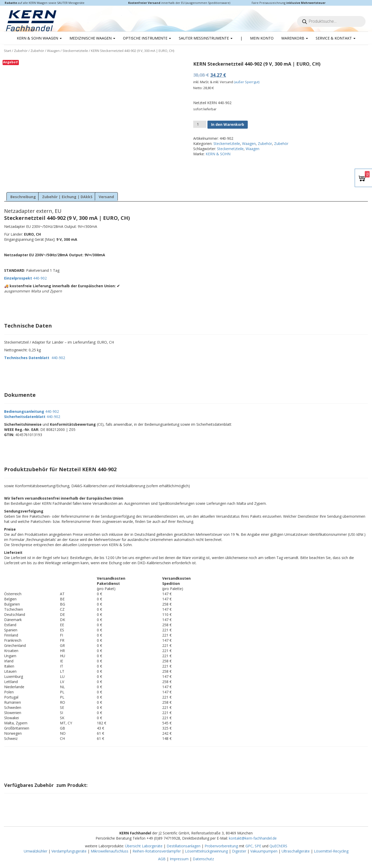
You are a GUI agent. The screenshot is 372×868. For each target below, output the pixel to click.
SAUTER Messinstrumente (206, 38)
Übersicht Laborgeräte (144, 846)
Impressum (179, 859)
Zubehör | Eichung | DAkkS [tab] (67, 197)
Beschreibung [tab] (23, 197)
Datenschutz (203, 859)
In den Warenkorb (228, 124)
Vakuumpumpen (264, 851)
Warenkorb (295, 38)
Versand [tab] (106, 197)
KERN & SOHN (218, 154)
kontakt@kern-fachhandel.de (253, 838)
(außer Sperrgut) (247, 82)
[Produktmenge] (200, 124)
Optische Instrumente (147, 38)
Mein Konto (262, 38)
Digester (239, 851)
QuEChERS (278, 846)
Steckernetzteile (75, 51)
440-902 (25, 278)
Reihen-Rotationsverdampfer (157, 851)
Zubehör (21, 51)
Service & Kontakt (336, 38)
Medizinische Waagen (92, 38)
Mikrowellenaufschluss (110, 851)
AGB (162, 859)
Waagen (53, 51)
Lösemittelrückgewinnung (206, 851)
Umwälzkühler (36, 851)
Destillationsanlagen (184, 846)
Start (7, 51)
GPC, (250, 846)
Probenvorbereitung (221, 846)
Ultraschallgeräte (296, 851)
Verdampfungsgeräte (69, 851)
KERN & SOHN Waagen (39, 38)
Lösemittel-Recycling (331, 851)
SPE (258, 846)
